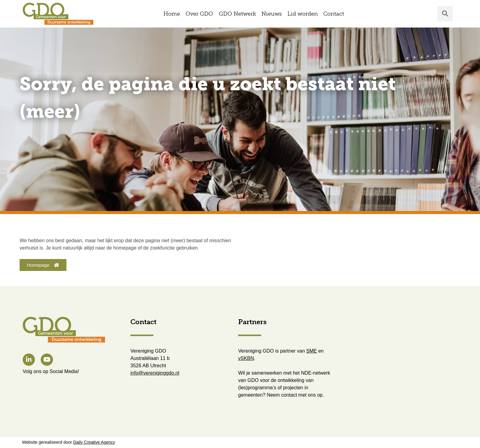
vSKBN (246, 358)
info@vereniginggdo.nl (155, 373)
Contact (334, 14)
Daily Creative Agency (94, 442)
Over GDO (199, 14)
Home (172, 14)
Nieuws (272, 14)
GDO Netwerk (237, 14)
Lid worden (303, 14)
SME (311, 351)
